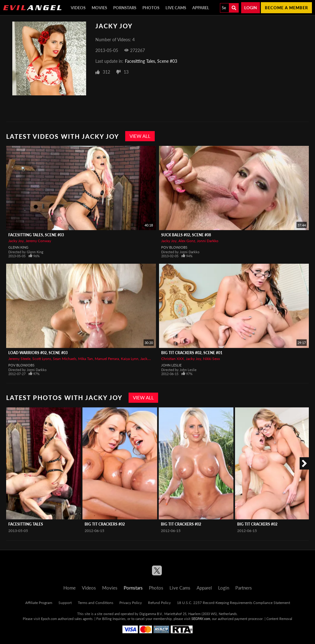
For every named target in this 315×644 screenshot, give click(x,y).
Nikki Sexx (211, 359)
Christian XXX (173, 359)
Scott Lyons (42, 359)
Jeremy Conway (38, 241)
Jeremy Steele (19, 359)
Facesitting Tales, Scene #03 (151, 61)
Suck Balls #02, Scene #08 (186, 235)
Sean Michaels (65, 359)
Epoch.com (49, 619)
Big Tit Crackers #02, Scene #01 (192, 353)
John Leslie (171, 365)
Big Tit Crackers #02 (105, 524)
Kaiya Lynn (130, 359)
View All (140, 136)
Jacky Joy (16, 241)
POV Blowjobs (174, 247)
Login (251, 8)
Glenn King (18, 247)
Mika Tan (86, 359)
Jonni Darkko (208, 241)
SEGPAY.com (201, 619)
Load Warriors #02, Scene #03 (38, 353)
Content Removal (279, 619)
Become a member (286, 8)
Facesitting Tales (26, 524)
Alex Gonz (187, 241)
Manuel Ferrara (107, 359)
